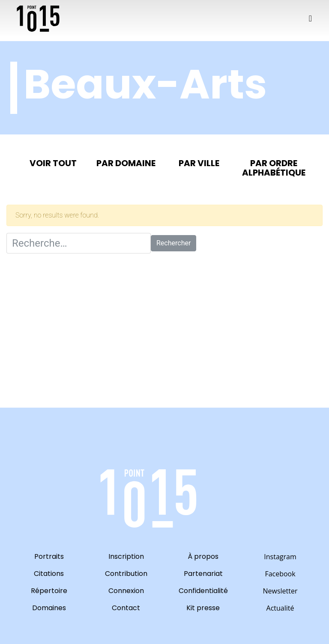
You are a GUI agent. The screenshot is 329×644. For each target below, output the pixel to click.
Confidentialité (203, 591)
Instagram (280, 557)
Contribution (126, 574)
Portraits (49, 556)
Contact (126, 608)
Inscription (126, 556)
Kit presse (203, 608)
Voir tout (53, 163)
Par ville (199, 163)
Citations (49, 574)
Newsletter (280, 591)
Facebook (280, 574)
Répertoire (49, 591)
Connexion (126, 591)
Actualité (280, 608)
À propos (203, 556)
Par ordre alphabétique (274, 168)
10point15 (38, 19)
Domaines (49, 608)
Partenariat (203, 574)
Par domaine (126, 163)
